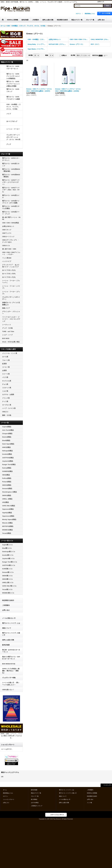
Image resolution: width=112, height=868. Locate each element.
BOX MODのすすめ (9, 664)
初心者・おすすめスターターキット (11, 651)
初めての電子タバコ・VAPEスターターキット (11, 658)
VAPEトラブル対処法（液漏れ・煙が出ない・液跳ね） (11, 671)
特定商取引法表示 (8, 600)
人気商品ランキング (37, 806)
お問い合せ (6, 610)
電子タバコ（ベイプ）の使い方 (11, 634)
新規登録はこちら (90, 14)
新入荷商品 (34, 799)
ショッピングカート (9, 799)
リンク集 (89, 803)
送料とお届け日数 (8, 640)
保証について (7, 628)
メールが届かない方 (9, 618)
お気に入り (6, 803)
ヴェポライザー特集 (9, 678)
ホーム (5, 790)
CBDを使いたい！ (8, 690)
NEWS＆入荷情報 (92, 793)
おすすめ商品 (35, 803)
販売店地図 (6, 645)
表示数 (31, 55)
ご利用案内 (6, 605)
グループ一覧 (35, 796)
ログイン (78, 14)
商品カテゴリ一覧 (36, 793)
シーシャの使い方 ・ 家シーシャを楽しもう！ (11, 684)
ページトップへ (107, 785)
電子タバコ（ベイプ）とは (11, 623)
